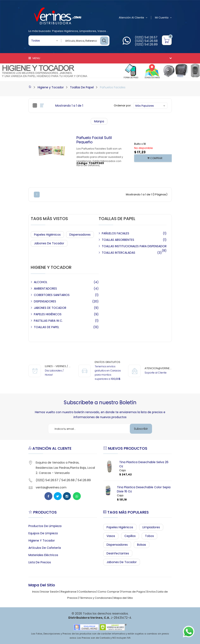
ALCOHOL (41, 282)
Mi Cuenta (163, 18)
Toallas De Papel (82, 87)
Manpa (99, 121)
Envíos (151, 592)
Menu (34, 58)
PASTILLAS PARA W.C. (48, 321)
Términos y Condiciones (96, 598)
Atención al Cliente (133, 18)
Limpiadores (88, 31)
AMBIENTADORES (45, 289)
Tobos (149, 536)
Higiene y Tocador (51, 87)
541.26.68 (68, 480)
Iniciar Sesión (50, 592)
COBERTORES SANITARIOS (52, 295)
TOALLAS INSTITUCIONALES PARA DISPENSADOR (134, 246)
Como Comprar (109, 592)
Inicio (36, 592)
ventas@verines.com (51, 487)
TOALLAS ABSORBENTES (118, 240)
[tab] (35, 105)
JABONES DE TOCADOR (50, 308)
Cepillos (130, 536)
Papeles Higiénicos (65, 31)
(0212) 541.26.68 (146, 41)
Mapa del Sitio (123, 598)
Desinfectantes (118, 553)
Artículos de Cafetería (45, 548)
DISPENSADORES (45, 301)
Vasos (102, 31)
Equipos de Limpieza (43, 533)
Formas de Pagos (133, 592)
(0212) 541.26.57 (146, 37)
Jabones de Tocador (49, 243)
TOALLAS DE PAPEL (47, 327)
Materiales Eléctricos (43, 555)
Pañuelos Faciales (113, 87)
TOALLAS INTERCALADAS (118, 253)
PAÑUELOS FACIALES (115, 233)
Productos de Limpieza (45, 526)
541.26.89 (84, 480)
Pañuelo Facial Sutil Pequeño (94, 140)
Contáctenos (87, 592)
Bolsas (142, 545)
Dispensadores (80, 235)
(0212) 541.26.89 (146, 44)
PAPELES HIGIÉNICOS (48, 314)
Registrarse (69, 592)
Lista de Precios (40, 562)
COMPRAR (155, 158)
